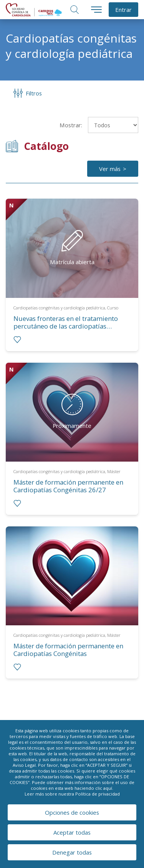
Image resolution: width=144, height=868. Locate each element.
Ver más (110, 169)
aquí (108, 788)
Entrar (123, 10)
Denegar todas (72, 852)
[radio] (17, 340)
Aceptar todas (72, 832)
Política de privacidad (98, 794)
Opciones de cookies (72, 812)
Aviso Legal (24, 765)
